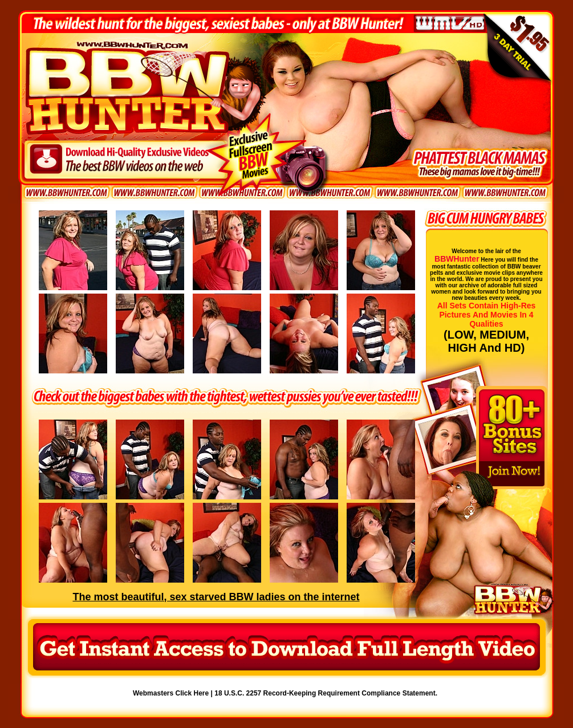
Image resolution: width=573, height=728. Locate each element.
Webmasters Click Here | (174, 693)
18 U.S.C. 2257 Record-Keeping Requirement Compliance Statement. (326, 693)
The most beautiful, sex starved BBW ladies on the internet (216, 597)
